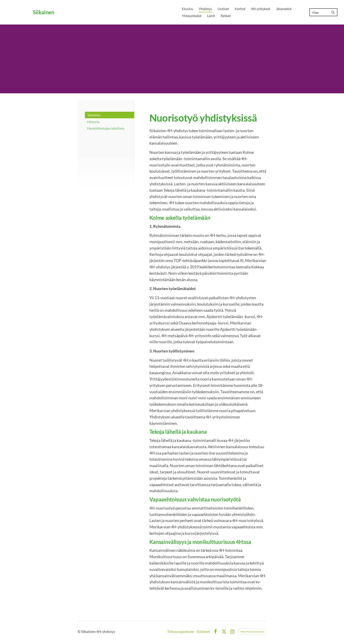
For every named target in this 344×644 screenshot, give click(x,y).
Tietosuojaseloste (181, 632)
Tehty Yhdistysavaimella (252, 632)
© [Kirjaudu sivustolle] (79, 631)
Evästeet (203, 632)
